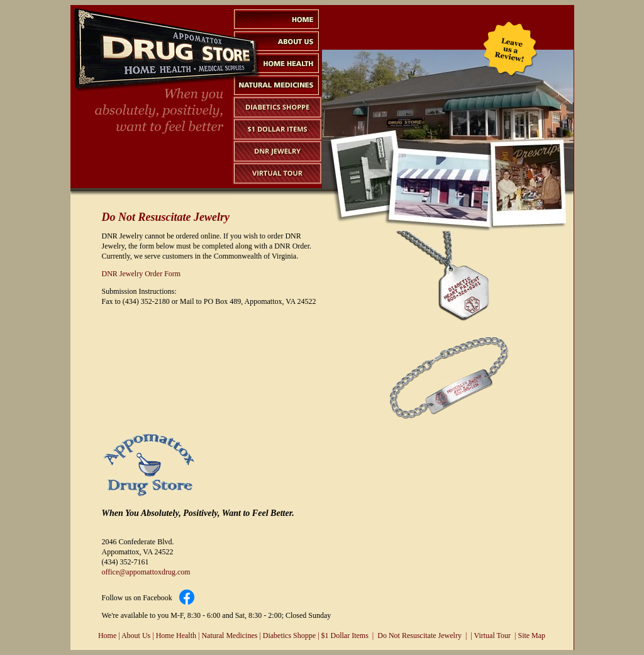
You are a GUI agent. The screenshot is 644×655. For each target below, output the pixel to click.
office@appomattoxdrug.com (146, 572)
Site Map (531, 635)
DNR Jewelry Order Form (142, 274)
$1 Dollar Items (345, 635)
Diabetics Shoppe (289, 635)
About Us (136, 635)
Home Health (176, 635)
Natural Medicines (229, 635)
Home (107, 635)
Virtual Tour (493, 635)
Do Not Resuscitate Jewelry (419, 635)
